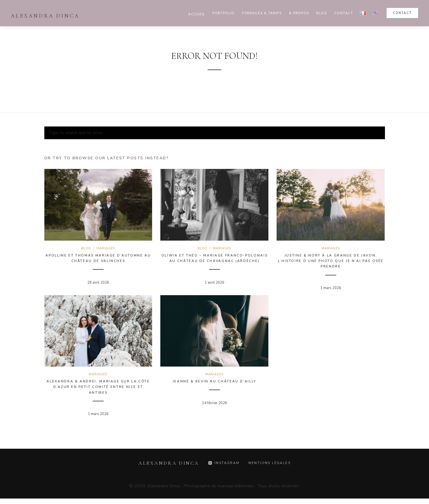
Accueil (197, 14)
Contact (344, 13)
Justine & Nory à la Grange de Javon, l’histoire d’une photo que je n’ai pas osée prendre (331, 261)
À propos (299, 13)
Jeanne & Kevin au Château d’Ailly (215, 381)
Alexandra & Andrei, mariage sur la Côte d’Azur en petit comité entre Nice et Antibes (98, 387)
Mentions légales (269, 463)
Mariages (106, 248)
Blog (322, 13)
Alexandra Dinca (45, 16)
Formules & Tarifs (262, 13)
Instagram (224, 463)
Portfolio (224, 13)
